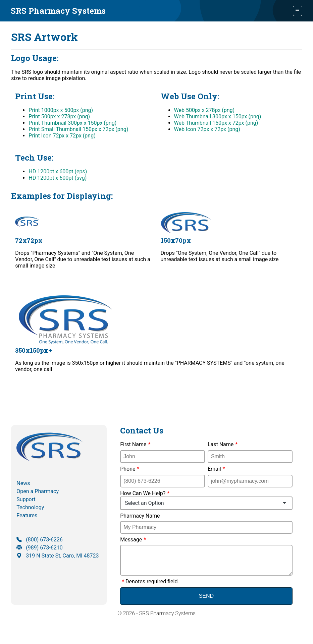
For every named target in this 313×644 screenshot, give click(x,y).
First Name (135, 444)
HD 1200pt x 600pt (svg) (58, 178)
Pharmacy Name (140, 516)
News (23, 483)
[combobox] (206, 503)
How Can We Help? (206, 500)
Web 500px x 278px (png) (204, 110)
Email (216, 469)
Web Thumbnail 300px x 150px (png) (218, 116)
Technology (30, 507)
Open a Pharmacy (38, 491)
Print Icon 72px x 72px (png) (62, 136)
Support (26, 499)
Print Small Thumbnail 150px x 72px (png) (78, 129)
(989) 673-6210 (39, 548)
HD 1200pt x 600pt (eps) (58, 171)
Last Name (223, 444)
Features (27, 515)
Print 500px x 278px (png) (59, 116)
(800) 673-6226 (39, 540)
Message (133, 540)
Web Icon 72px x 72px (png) (207, 129)
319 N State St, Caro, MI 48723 (58, 556)
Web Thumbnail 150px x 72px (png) (216, 123)
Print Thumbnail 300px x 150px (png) (72, 123)
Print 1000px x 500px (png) (61, 110)
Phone (130, 469)
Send (206, 601)
